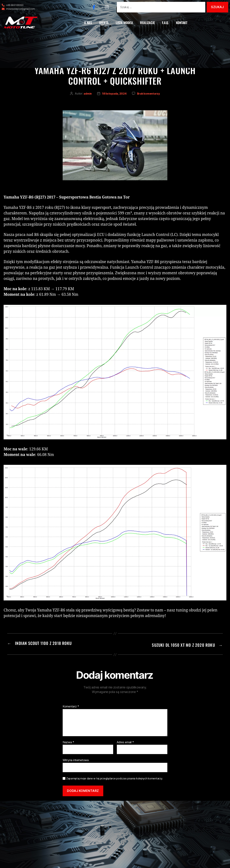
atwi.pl (159, 805)
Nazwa (68, 741)
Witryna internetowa (76, 759)
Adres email (125, 741)
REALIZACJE (147, 23)
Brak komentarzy (149, 95)
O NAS (88, 23)
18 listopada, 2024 (114, 95)
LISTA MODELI (124, 23)
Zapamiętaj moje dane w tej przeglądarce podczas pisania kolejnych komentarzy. (114, 778)
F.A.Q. (165, 23)
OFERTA (104, 23)
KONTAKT (182, 23)
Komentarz (71, 706)
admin (87, 95)
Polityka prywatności (119, 805)
